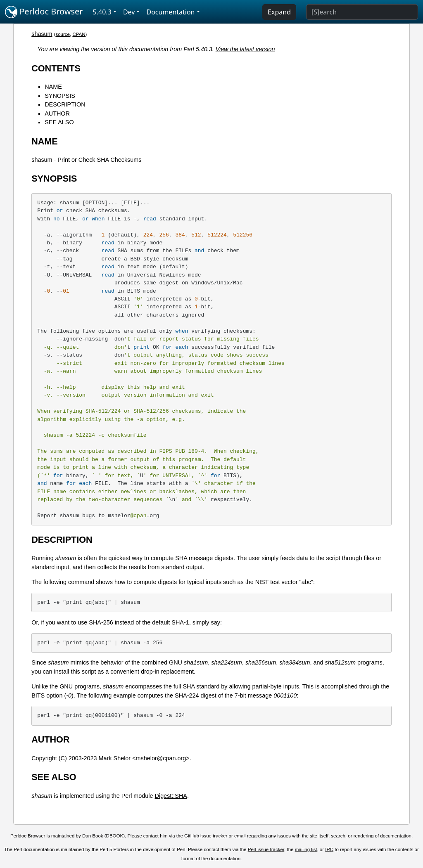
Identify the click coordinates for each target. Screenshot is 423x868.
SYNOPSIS (60, 96)
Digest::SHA (171, 796)
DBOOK (115, 836)
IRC (329, 849)
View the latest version (245, 49)
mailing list (306, 849)
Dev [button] (129, 12)
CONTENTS (56, 68)
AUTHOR (57, 114)
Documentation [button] (170, 12)
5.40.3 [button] (102, 12)
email (240, 836)
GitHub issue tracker (206, 836)
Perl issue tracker (266, 849)
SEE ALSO (59, 122)
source (63, 34)
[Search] (362, 12)
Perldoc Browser (44, 12)
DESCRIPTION (65, 104)
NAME (53, 87)
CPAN (79, 34)
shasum (42, 34)
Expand (279, 12)
